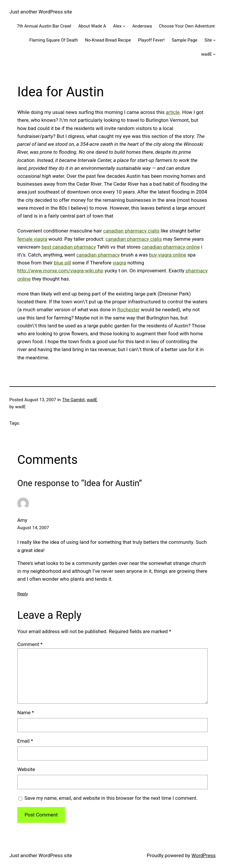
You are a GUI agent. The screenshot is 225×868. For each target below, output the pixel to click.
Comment (30, 644)
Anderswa (142, 26)
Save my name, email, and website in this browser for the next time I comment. (111, 798)
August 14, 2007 (33, 528)
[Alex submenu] (124, 26)
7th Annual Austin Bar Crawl (44, 26)
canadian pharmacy (98, 255)
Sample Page (185, 40)
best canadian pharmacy (69, 247)
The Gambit (73, 400)
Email (25, 741)
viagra (120, 263)
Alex (117, 26)
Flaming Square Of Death (54, 40)
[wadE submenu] (214, 54)
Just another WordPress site (41, 12)
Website (26, 769)
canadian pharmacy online (171, 247)
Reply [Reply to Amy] (23, 594)
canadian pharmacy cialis (131, 231)
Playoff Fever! (151, 40)
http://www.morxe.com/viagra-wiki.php (60, 271)
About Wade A (92, 26)
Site (208, 40)
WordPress (203, 855)
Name (26, 712)
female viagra (32, 239)
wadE (207, 54)
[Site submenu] (214, 40)
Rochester (128, 310)
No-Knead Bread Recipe (108, 40)
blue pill (62, 263)
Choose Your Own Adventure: (187, 26)
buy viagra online (168, 255)
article (173, 112)
